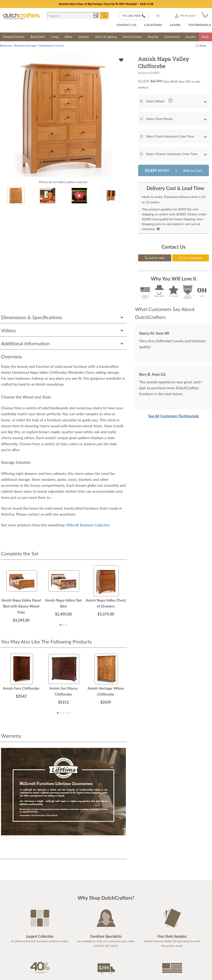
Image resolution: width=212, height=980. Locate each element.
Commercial (172, 37)
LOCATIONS (153, 25)
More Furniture (132, 37)
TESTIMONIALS (200, 25)
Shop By (153, 37)
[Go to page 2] (63, 625)
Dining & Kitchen (14, 37)
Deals (205, 37)
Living (55, 37)
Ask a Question (191, 258)
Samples (191, 37)
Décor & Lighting (106, 37)
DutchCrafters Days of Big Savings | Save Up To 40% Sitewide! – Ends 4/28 (106, 4)
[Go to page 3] (66, 625)
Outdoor (84, 37)
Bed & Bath (38, 37)
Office (69, 37)
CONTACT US (126, 25)
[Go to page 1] (60, 625)
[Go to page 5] (69, 713)
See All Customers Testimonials (174, 416)
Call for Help (155, 258)
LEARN (175, 25)
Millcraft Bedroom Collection (88, 525)
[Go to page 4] (66, 713)
